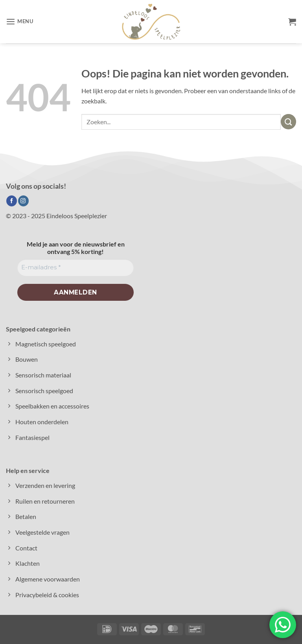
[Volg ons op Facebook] (12, 201)
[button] (20, 22)
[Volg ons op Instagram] (23, 201)
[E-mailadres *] (75, 268)
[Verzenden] (288, 122)
